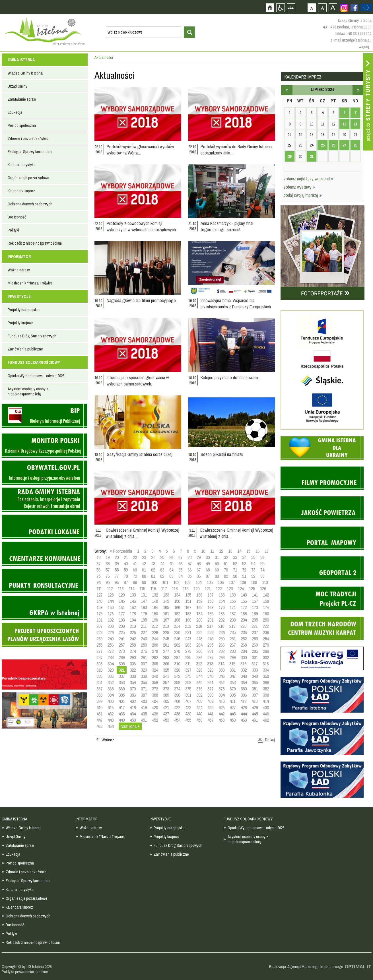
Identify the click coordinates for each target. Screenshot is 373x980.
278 (177, 651)
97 (126, 582)
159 (99, 607)
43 (153, 564)
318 (266, 664)
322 (133, 670)
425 (210, 707)
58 (117, 570)
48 (199, 564)
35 (253, 557)
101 (165, 582)
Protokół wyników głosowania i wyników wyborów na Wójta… (140, 150)
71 (235, 570)
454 (177, 720)
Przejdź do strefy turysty (368, 102)
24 (153, 557)
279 (188, 651)
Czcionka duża (333, 8)
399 (99, 701)
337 (122, 676)
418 (133, 707)
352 (111, 682)
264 (199, 645)
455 (188, 720)
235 (233, 632)
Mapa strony (291, 8)
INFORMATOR (19, 257)
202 (221, 620)
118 (175, 589)
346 (221, 676)
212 (155, 626)
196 (155, 620)
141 (255, 595)
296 (199, 657)
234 (221, 632)
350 (266, 676)
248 (199, 639)
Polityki (13, 230)
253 (255, 639)
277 (166, 651)
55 (262, 564)
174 (266, 607)
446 (266, 714)
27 (180, 557)
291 (144, 657)
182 (177, 614)
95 (108, 582)
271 (99, 651)
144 (111, 601)
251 (233, 639)
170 (221, 607)
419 (144, 707)
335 (99, 676)
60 (135, 570)
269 (255, 645)
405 (166, 701)
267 (233, 645)
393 (210, 695)
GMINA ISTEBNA (21, 60)
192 (111, 620)
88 (217, 576)
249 (210, 639)
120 (196, 589)
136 (199, 595)
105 (210, 582)
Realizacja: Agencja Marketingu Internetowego (306, 967)
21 (126, 557)
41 (135, 564)
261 (166, 645)
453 (166, 720)
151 (188, 601)
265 (210, 645)
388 (155, 695)
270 (266, 645)
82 (162, 576)
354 (133, 682)
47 (189, 564)
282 (221, 651)
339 (144, 676)
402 (133, 701)
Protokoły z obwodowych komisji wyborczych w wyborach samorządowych (141, 226)
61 (144, 570)
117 (164, 589)
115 (142, 589)
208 (111, 626)
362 (221, 682)
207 (99, 626)
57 (108, 570)
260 (155, 645)
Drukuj (270, 740)
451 (144, 720)
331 (233, 670)
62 (153, 570)
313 (210, 664)
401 (122, 701)
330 (221, 670)
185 (210, 614)
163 (144, 607)
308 (155, 664)
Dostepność (17, 217)
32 (226, 557)
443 (233, 714)
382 (266, 689)
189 (255, 614)
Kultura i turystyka (22, 165)
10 (203, 551)
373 (166, 689)
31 (217, 557)
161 (122, 607)
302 (266, 657)
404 (155, 701)
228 (155, 632)
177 (122, 614)
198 (177, 620)
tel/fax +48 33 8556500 (353, 33)
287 (99, 657)
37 (98, 564)
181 (166, 614)
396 (244, 695)
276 (155, 651)
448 (111, 720)
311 (188, 664)
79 (135, 576)
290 (133, 657)
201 (210, 620)
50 (217, 564)
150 (177, 601)
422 (177, 707)
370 (133, 689)
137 (210, 595)
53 (244, 564)
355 (144, 682)
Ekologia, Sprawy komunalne (30, 152)
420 (155, 707)
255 (99, 645)
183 (188, 614)
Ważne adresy (19, 270)
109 (254, 582)
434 (133, 714)
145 (122, 601)
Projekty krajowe (20, 323)
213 (166, 626)
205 (255, 620)
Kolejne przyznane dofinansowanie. (230, 377)
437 (166, 714)
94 (98, 582)
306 (133, 664)
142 (266, 595)
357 (166, 682)
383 (99, 695)
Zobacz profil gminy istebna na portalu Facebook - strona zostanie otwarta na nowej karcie (354, 8)
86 (199, 576)
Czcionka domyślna (312, 8)
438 (177, 714)
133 (166, 595)
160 (111, 607)
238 (266, 632)
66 (189, 570)
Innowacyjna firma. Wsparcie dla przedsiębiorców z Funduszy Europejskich (236, 304)
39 (117, 564)
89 (226, 576)
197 (166, 620)
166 (177, 607)
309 (166, 664)
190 (266, 614)
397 (255, 695)
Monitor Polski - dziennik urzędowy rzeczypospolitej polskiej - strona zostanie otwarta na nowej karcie (44, 446)
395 (233, 695)
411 (232, 701)
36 (262, 557)
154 (221, 601)
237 (255, 632)
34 (244, 557)
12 (221, 551)
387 (144, 695)
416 (111, 707)
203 (233, 620)
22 (135, 557)
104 (198, 582)
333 (255, 670)
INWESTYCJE (19, 296)
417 (122, 707)
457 (210, 720)
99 (144, 582)
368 (111, 689)
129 (122, 595)
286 (266, 651)
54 (253, 564)
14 (239, 551)
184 (199, 614)
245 (166, 639)
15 (248, 551)
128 (111, 595)
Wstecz (108, 740)
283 (233, 651)
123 (230, 589)
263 (188, 645)
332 (244, 670)
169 (210, 607)
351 (99, 682)
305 (122, 664)
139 (233, 595)
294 (177, 657)
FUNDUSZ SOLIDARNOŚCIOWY (34, 362)
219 (232, 626)
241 (122, 639)
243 (144, 639)
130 (133, 595)
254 (266, 639)
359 (188, 682)
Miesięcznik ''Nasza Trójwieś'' (31, 283)
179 (144, 614)
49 (208, 564)
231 (188, 632)
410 (221, 701)
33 (235, 557)
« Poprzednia (121, 551)
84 (180, 576)
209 (122, 626)
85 (189, 576)
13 (230, 551)
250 (221, 639)
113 (121, 589)
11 (212, 551)
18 (98, 557)
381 (255, 689)
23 (144, 557)
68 (208, 570)
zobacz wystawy (299, 187)
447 (99, 720)
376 (199, 689)
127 (99, 595)
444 (244, 714)
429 (255, 707)
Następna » (130, 726)
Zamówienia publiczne (25, 349)
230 (177, 632)
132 (155, 595)
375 (188, 689)
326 (177, 670)
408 (199, 701)
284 (244, 651)
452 (155, 720)
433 (122, 714)
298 (221, 657)
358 (177, 682)
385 (122, 695)
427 (233, 707)
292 (155, 657)
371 (144, 689)
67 (199, 570)
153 (210, 601)
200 (199, 620)
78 (126, 576)
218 (221, 626)
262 (177, 645)
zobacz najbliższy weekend (309, 179)
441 (210, 714)
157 (255, 601)
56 (98, 570)
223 (99, 632)
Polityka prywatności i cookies (25, 972)
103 (187, 582)
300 (244, 657)
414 (266, 701)
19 (108, 557)
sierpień (358, 90)
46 (180, 564)
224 (111, 632)
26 (171, 557)
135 (188, 595)
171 (233, 607)
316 (243, 664)
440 (199, 714)
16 (257, 551)
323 (144, 670)
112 (110, 589)
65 (180, 570)
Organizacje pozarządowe (28, 178)
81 (153, 576)
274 (133, 651)
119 (186, 589)
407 (188, 701)
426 (221, 707)
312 (199, 664)
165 (166, 607)
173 (255, 607)
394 (221, 695)
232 (199, 632)
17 (267, 551)
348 (244, 676)
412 (243, 701)
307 (144, 664)
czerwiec (287, 90)
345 (210, 676)
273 (122, 651)
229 (166, 632)
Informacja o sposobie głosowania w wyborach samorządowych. (138, 381)
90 (235, 576)
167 (188, 607)
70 (226, 570)
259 (144, 645)
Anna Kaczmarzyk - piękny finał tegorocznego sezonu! (227, 226)
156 (244, 601)
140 (244, 595)
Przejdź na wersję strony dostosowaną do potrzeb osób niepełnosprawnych (280, 8)
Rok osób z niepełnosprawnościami (35, 243)
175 (99, 614)
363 (233, 682)
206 (266, 620)
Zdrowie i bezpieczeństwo (28, 139)
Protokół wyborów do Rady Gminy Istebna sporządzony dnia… (236, 150)
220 (243, 626)
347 (233, 676)
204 (244, 620)
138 (221, 595)
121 (208, 589)
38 (108, 564)
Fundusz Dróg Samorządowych (32, 336)
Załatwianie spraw (22, 99)
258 (133, 645)
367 (99, 689)
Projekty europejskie (24, 310)
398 (266, 695)
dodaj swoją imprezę (303, 195)
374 (177, 689)
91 (244, 576)
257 (122, 645)
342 (177, 676)
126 (263, 589)
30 (208, 557)
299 (233, 657)
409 (210, 701)
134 (177, 595)
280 (199, 651)
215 (188, 626)
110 (265, 582)
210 (133, 626)
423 (188, 707)
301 (255, 657)
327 (188, 670)
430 (266, 707)
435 (144, 714)
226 (133, 632)
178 (133, 614)
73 (253, 570)
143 (99, 601)
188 (244, 614)
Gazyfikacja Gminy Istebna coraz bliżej (140, 454)
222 (266, 626)
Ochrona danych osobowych (30, 204)
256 (111, 645)
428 (244, 707)
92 (253, 576)
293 (166, 657)
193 (122, 620)
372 (155, 689)
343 (188, 676)
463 (99, 726)
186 (221, 614)
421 (166, 707)
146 (133, 601)
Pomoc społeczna (22, 125)
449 (122, 720)
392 (199, 695)
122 (219, 589)
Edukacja (15, 112)
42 (144, 564)
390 (177, 695)
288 (111, 657)
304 (111, 664)
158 (266, 601)
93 (262, 576)
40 (126, 564)
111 (99, 589)
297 (210, 657)
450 (133, 720)
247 (188, 639)
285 (255, 651)
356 (155, 682)
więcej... (365, 47)
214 (177, 626)
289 (122, 657)
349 (255, 676)
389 (166, 695)
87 (208, 576)
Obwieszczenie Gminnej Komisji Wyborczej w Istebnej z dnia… (143, 533)
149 (166, 601)
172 (244, 607)
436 (155, 714)
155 (233, 601)
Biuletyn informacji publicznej (44, 416)
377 (210, 689)
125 (252, 589)
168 (199, 607)
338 (133, 676)
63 (162, 570)
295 (188, 657)
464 (111, 726)
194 (133, 620)
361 (210, 682)
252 (244, 639)
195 (144, 620)
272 (111, 651)
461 (255, 720)
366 (266, 682)
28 (189, 557)
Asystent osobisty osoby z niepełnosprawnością (28, 391)
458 (221, 720)
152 (199, 601)
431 (99, 714)
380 (244, 689)
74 (262, 570)
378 (221, 689)
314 (221, 664)
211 (144, 626)
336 (111, 676)
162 (133, 607)
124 (241, 589)
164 (155, 607)
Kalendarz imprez (21, 191)
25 (162, 557)
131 (144, 595)
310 (177, 664)
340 (155, 676)
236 (244, 632)
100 (154, 582)
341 (166, 676)
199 (188, 620)
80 (144, 576)
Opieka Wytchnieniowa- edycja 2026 (36, 376)
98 (135, 582)
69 (217, 570)
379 (233, 689)
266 (221, 645)
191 (99, 620)
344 (199, 676)
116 (153, 589)
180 (155, 614)
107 (232, 582)
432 (111, 714)
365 (255, 682)
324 (155, 670)
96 (117, 582)
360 (199, 682)
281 (210, 651)
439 (188, 714)
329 (210, 670)
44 (162, 564)
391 (188, 695)
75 (98, 576)
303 (99, 664)
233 (210, 632)
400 (111, 701)
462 (266, 720)
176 (111, 614)
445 (255, 714)
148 (155, 601)
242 (133, 639)
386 (133, 695)
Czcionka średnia (322, 8)
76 (108, 576)
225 (122, 632)
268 (244, 645)
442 (221, 714)
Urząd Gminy (17, 86)
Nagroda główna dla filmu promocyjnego (141, 300)
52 (235, 564)
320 (111, 670)
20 (117, 557)
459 (233, 720)
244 (155, 639)
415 (99, 707)
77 (117, 576)
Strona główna (270, 8)
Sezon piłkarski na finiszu (222, 454)
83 (171, 576)
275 (144, 651)
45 (171, 564)
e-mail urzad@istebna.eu (351, 40)
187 (233, 614)
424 (199, 707)
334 (266, 670)
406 (177, 701)
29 (199, 557)
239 (99, 639)
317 (254, 664)
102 (176, 582)
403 (144, 701)
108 (243, 582)
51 (226, 564)
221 (254, 626)
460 (244, 720)
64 (171, 570)
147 (144, 601)
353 (122, 682)
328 (199, 670)
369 (122, 689)
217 (210, 626)
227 (144, 632)
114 (131, 589)
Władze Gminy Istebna (25, 73)
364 (244, 682)
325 (166, 670)
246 (177, 639)
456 (199, 720)
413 (254, 701)
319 (99, 670)
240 (111, 639)
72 (244, 570)
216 (199, 626)
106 (221, 582)
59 (126, 570)
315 (232, 664)
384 (111, 695)
